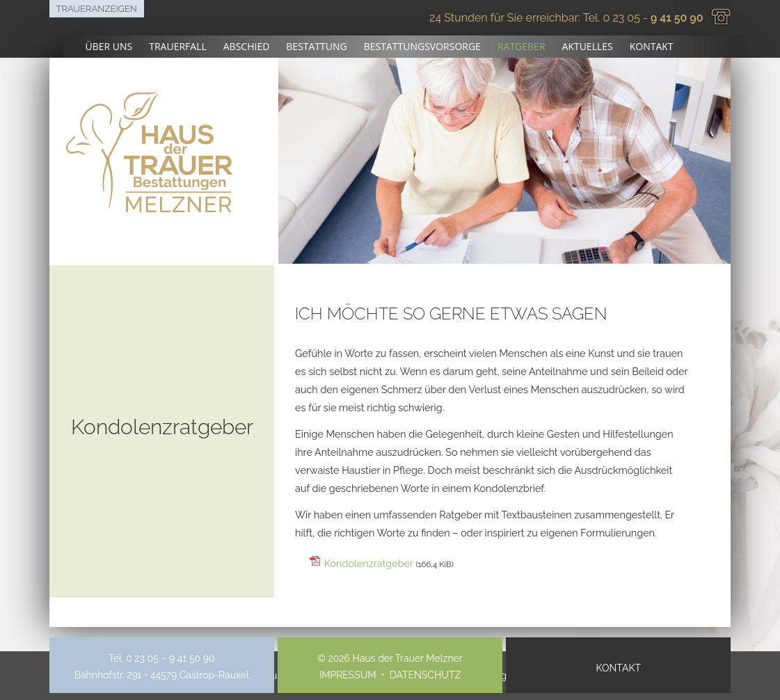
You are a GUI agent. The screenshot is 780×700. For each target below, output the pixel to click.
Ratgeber (522, 46)
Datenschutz (425, 675)
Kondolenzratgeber (389, 563)
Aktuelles (588, 46)
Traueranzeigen (97, 9)
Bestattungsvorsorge (422, 46)
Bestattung (316, 46)
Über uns (109, 46)
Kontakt (652, 46)
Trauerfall (178, 46)
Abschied (247, 46)
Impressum (348, 675)
